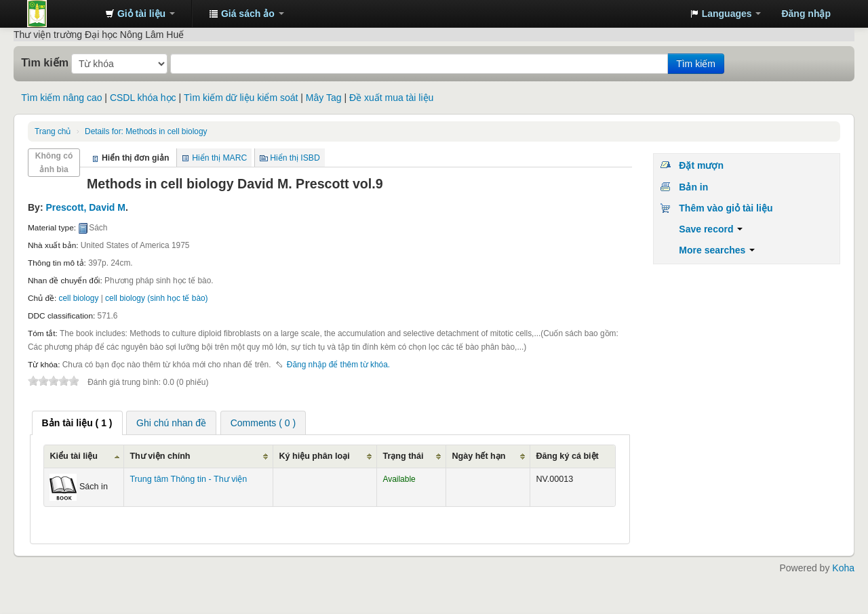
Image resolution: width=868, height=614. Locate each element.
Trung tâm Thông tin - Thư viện (61, 14)
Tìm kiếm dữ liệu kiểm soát (241, 98)
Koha (843, 568)
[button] (140, 14)
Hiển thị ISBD (295, 158)
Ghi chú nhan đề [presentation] (171, 423)
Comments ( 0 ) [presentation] (263, 423)
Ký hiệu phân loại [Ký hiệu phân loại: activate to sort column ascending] (314, 456)
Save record (711, 229)
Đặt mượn (701, 165)
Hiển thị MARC (219, 158)
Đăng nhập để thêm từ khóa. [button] (338, 365)
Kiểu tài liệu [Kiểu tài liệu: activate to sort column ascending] (74, 456)
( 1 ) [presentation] (77, 423)
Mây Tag (324, 98)
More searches (717, 250)
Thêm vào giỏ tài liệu (726, 208)
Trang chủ (53, 131)
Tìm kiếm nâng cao (61, 98)
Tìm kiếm (45, 62)
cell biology (79, 298)
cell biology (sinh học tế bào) (156, 298)
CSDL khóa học (143, 98)
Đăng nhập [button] (806, 14)
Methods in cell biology (146, 131)
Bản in (693, 187)
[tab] (77, 423)
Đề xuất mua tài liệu (391, 98)
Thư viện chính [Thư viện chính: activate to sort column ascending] (160, 456)
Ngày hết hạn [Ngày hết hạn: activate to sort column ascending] (478, 456)
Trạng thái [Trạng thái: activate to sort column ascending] (403, 456)
